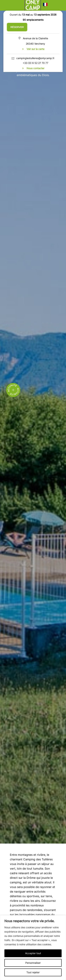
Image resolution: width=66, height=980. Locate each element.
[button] (45, 5)
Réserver (17, 27)
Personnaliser (33, 963)
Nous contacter (35, 68)
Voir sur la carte (35, 49)
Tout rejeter (33, 972)
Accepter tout (33, 953)
